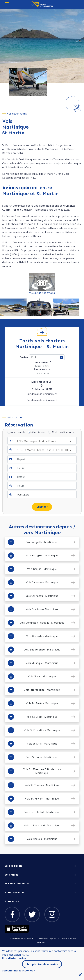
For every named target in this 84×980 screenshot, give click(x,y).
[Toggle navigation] (7, 4)
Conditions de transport (21, 939)
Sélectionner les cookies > (19, 971)
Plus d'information (14, 958)
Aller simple (18, 432)
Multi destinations (63, 432)
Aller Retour (39, 432)
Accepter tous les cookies (42, 964)
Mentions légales (48, 939)
